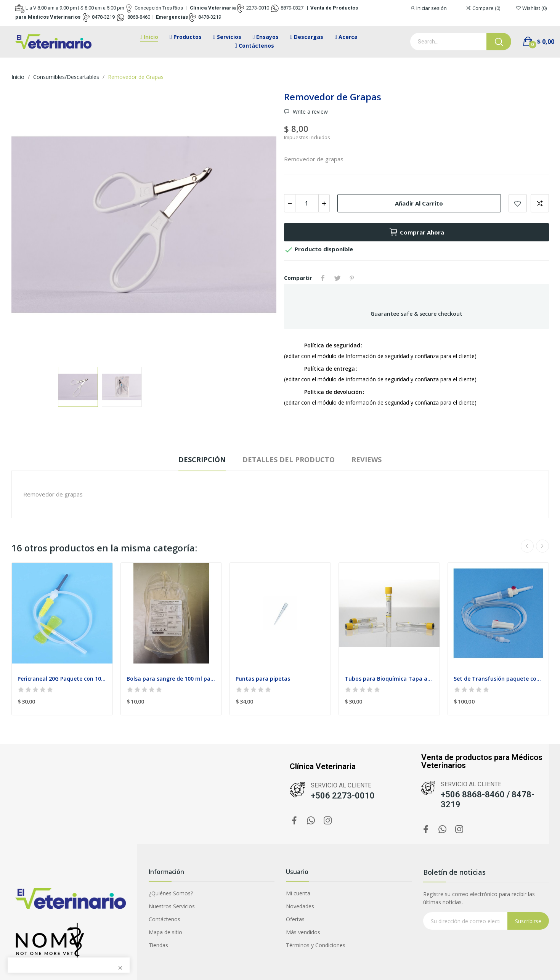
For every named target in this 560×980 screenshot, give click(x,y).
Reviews (367, 459)
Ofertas (295, 919)
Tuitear (337, 278)
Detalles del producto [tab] (289, 459)
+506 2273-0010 (343, 796)
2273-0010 (258, 8)
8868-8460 (138, 17)
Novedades (300, 906)
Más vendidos (303, 932)
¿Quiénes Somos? (171, 893)
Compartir (323, 278)
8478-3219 (103, 17)
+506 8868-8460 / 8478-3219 (488, 799)
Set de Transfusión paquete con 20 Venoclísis (498, 679)
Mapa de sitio (165, 932)
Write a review (310, 112)
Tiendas (158, 945)
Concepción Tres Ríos (159, 8)
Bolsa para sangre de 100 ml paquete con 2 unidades (171, 679)
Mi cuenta (298, 893)
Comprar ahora (416, 232)
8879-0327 (292, 8)
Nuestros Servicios (172, 906)
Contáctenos (164, 919)
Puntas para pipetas (263, 679)
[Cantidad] (307, 203)
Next (542, 546)
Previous (527, 546)
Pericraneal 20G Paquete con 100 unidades (62, 679)
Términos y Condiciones (316, 945)
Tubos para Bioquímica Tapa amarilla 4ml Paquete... (389, 679)
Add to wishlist (518, 203)
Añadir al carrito (419, 203)
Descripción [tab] (202, 459)
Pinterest (352, 278)
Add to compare (540, 203)
